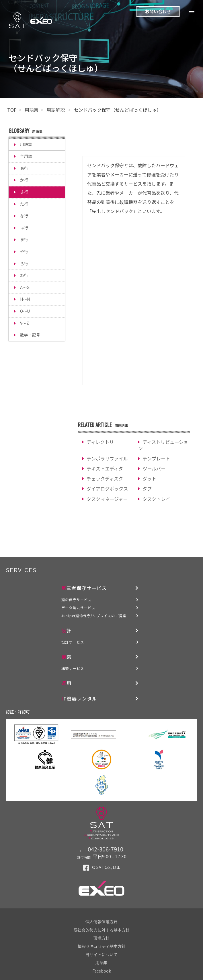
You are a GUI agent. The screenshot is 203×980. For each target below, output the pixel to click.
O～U (25, 311)
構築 (66, 657)
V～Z (25, 323)
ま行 (24, 239)
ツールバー (154, 469)
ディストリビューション (163, 445)
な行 (24, 216)
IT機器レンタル (79, 698)
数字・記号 (30, 335)
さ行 (24, 192)
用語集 (32, 110)
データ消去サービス (78, 608)
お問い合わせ (158, 11)
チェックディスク (105, 479)
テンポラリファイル (107, 458)
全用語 (26, 156)
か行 (24, 180)
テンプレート (156, 458)
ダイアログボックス (107, 489)
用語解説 (56, 110)
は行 (24, 228)
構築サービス (73, 668)
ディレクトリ (100, 442)
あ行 (24, 168)
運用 (66, 683)
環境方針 (101, 938)
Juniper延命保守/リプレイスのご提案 (94, 616)
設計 (66, 630)
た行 (24, 204)
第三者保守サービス (84, 588)
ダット (149, 479)
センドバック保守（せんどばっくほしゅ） (118, 110)
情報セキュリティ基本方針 (102, 946)
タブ (147, 489)
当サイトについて (101, 955)
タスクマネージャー (107, 499)
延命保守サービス (77, 600)
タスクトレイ (156, 499)
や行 (24, 251)
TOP (12, 110)
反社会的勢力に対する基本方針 (101, 930)
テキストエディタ (105, 469)
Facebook (102, 971)
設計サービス (73, 642)
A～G (25, 287)
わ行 (24, 275)
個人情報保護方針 (101, 922)
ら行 (24, 263)
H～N (25, 299)
